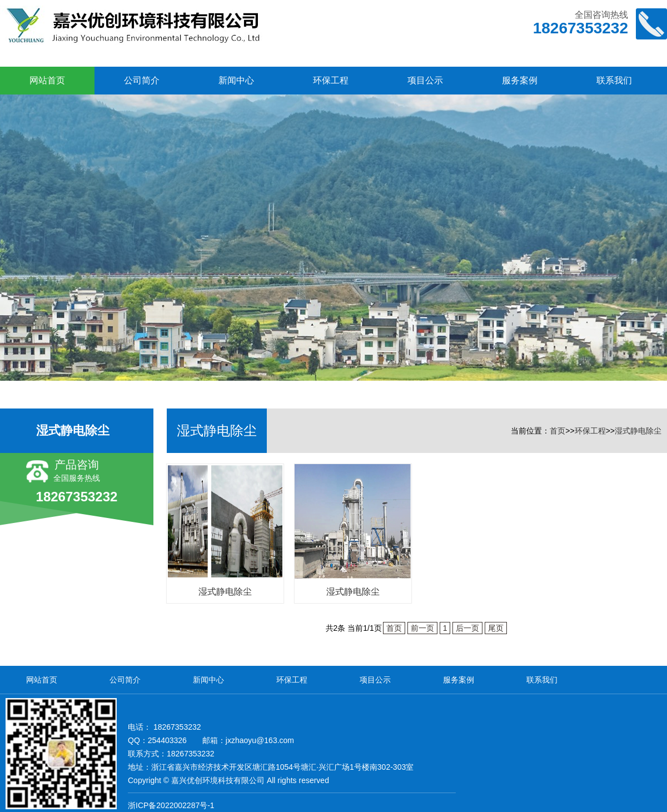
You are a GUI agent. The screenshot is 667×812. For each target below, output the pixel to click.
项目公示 (425, 80)
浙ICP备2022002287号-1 (171, 805)
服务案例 (520, 80)
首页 (558, 431)
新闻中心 (236, 80)
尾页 (496, 628)
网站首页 (47, 80)
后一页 (467, 628)
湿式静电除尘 (638, 431)
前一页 (422, 628)
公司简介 (142, 80)
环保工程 (331, 80)
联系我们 (614, 80)
